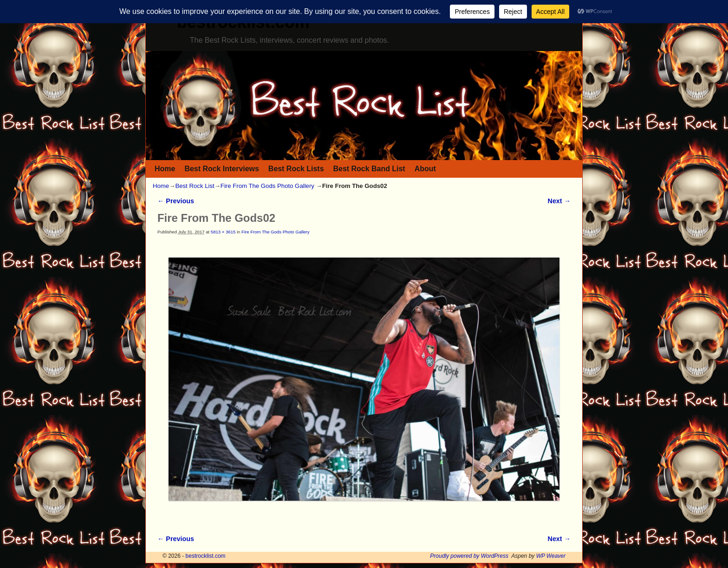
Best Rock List (195, 186)
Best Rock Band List (369, 169)
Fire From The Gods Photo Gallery (267, 186)
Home (165, 169)
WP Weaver (551, 556)
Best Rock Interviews (221, 169)
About (425, 169)
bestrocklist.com (206, 556)
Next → (559, 201)
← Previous (176, 201)
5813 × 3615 (223, 232)
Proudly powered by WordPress (469, 556)
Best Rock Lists (296, 169)
